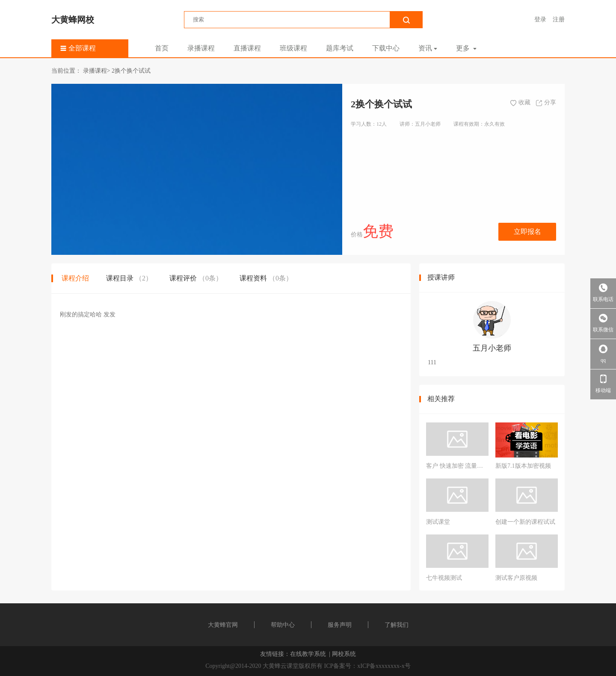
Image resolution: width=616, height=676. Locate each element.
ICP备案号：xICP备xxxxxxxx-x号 (367, 666)
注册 (559, 19)
